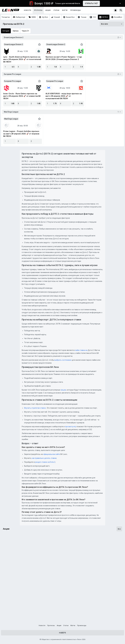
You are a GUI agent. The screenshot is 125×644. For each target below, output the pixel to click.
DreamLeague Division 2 (14, 44)
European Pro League (13, 81)
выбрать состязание (63, 360)
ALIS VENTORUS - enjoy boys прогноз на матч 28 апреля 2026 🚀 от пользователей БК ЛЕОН (64, 96)
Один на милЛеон (12, 582)
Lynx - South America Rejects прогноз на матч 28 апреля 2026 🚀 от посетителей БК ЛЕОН (22, 59)
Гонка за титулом (12, 553)
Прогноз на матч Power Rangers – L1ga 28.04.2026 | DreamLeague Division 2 (64, 58)
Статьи (56, 10)
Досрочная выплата (14, 612)
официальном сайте (52, 454)
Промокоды (75, 10)
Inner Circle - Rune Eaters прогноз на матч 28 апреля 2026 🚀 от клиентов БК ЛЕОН (22, 96)
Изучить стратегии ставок (35, 408)
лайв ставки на (81, 350)
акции (63, 390)
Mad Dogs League (11, 119)
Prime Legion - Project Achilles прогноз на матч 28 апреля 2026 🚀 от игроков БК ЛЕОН (21, 134)
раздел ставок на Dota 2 (45, 462)
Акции (48, 10)
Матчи (65, 10)
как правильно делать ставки (44, 458)
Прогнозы (38, 10)
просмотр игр (71, 427)
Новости (28, 10)
